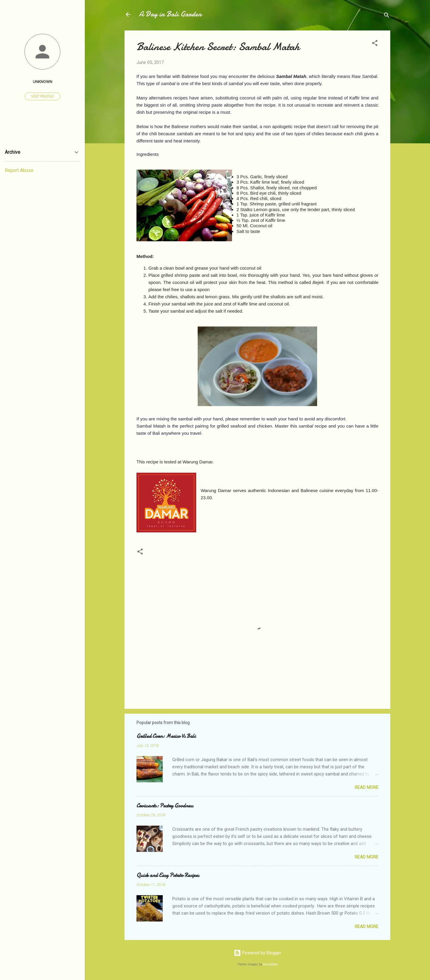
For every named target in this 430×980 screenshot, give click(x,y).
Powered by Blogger (258, 953)
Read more (367, 787)
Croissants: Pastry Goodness (165, 806)
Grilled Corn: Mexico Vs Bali (166, 736)
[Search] (387, 16)
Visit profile (43, 96)
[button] (375, 44)
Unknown (43, 82)
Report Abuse (19, 170)
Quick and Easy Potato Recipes (168, 875)
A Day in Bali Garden (170, 14)
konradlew (270, 964)
